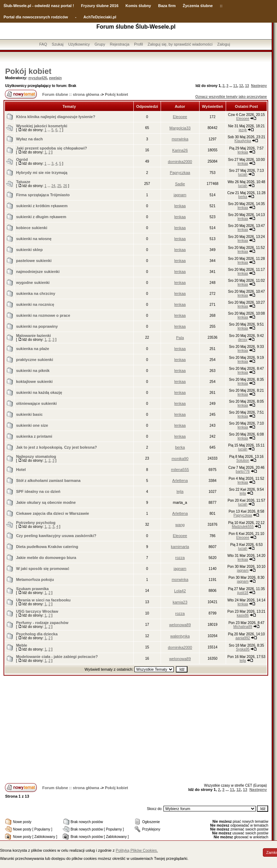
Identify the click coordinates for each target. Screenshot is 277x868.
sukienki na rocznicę (35, 304)
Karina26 (180, 150)
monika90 (180, 459)
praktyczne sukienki (34, 360)
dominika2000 (180, 162)
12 (241, 86)
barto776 (243, 471)
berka (243, 197)
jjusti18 (243, 593)
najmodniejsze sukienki (38, 272)
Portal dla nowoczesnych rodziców (36, 17)
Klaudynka (243, 141)
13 (247, 86)
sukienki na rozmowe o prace (43, 315)
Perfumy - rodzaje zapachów (42, 623)
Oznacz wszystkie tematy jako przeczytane (231, 97)
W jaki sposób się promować (42, 569)
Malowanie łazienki (33, 336)
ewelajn (55, 78)
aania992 (243, 638)
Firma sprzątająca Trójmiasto (43, 195)
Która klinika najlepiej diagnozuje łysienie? (56, 117)
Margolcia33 (180, 128)
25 (59, 186)
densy (243, 340)
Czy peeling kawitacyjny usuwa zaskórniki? (56, 536)
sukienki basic (29, 414)
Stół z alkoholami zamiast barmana (48, 480)
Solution (243, 461)
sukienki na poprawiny (37, 326)
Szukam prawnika (32, 589)
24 (53, 186)
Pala (180, 338)
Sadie (180, 184)
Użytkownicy (79, 44)
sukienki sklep (29, 250)
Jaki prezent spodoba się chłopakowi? (51, 148)
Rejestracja (120, 44)
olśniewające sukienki (36, 403)
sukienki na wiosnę (34, 239)
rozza (180, 558)
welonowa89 (180, 625)
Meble (21, 645)
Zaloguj (224, 44)
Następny (259, 86)
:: (221, 6)
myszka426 (38, 78)
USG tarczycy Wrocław (37, 611)
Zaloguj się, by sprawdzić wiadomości (180, 44)
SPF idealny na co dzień (38, 491)
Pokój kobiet (28, 71)
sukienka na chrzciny (36, 293)
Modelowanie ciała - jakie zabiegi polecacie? (57, 657)
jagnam (180, 195)
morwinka (180, 139)
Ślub (8, 6)
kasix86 (243, 615)
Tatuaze (23, 182)
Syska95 (243, 649)
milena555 (180, 470)
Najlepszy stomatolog (36, 456)
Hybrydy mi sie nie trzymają (42, 173)
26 (65, 186)
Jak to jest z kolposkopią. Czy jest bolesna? (56, 447)
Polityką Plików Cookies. (137, 850)
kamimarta (180, 547)
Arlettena (180, 480)
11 (235, 86)
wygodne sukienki (33, 282)
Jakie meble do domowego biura (46, 558)
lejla (180, 491)
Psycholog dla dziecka (37, 634)
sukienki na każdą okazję (39, 392)
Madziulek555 (243, 527)
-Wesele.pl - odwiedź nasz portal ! (43, 6)
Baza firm (167, 6)
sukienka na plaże (33, 349)
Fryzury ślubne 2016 (100, 6)
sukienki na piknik (33, 371)
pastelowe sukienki (34, 261)
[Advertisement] (136, 729)
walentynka (180, 636)
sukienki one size (32, 425)
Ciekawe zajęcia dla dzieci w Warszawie (52, 513)
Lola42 (180, 591)
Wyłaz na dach (29, 139)
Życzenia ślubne (198, 6)
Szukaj (57, 44)
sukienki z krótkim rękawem (42, 206)
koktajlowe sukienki (34, 381)
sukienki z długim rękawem (41, 217)
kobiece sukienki (31, 228)
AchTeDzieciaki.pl (100, 17)
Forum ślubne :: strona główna (71, 94)
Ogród (22, 159)
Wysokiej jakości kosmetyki (42, 126)
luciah (243, 174)
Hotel (21, 470)
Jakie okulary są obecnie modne (46, 502)
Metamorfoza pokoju (35, 579)
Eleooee (180, 117)
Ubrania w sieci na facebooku (43, 600)
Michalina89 (243, 627)
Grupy (100, 44)
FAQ (43, 44)
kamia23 (180, 602)
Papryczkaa (180, 173)
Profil (138, 44)
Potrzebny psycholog (36, 523)
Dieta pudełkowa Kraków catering (47, 547)
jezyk (243, 130)
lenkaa (243, 152)
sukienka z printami (34, 436)
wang (180, 525)
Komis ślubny (138, 6)
